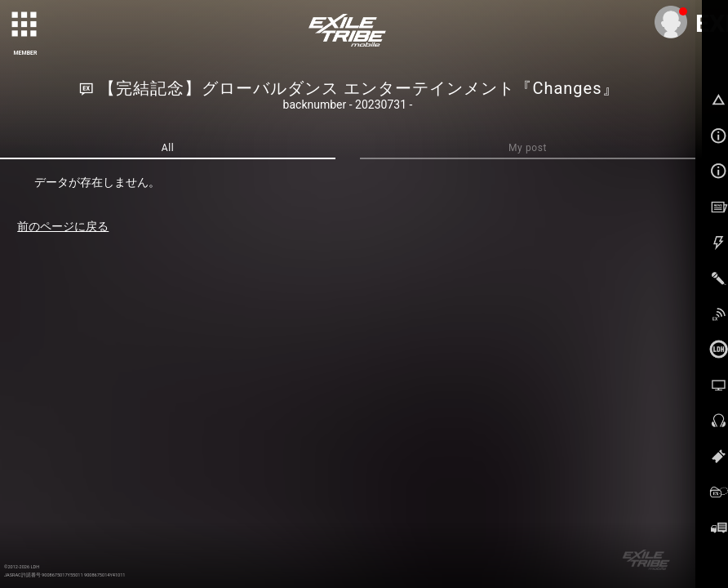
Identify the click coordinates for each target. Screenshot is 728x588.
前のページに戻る (63, 226)
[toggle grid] (25, 25)
